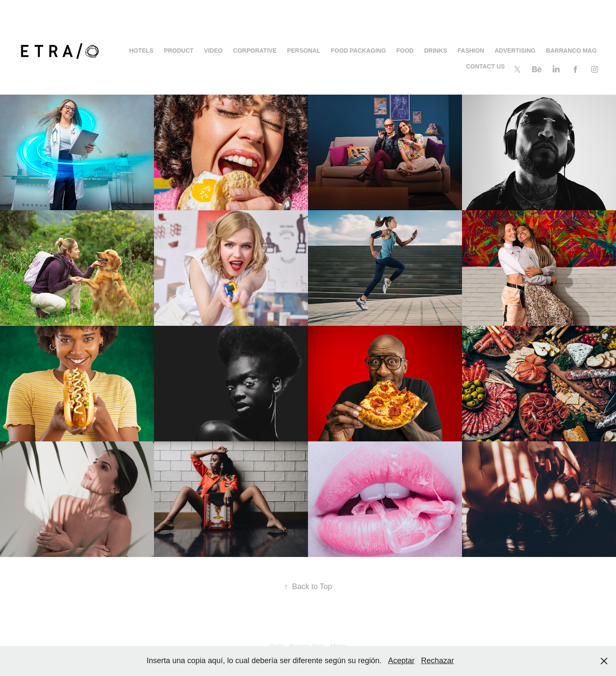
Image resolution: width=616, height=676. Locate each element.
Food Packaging (358, 51)
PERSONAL (304, 51)
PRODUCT (179, 51)
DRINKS (435, 51)
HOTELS (141, 51)
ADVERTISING (515, 51)
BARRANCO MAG (571, 51)
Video (213, 51)
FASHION (471, 51)
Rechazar (437, 661)
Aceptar (401, 661)
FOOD (405, 51)
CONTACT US (485, 66)
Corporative (255, 51)
